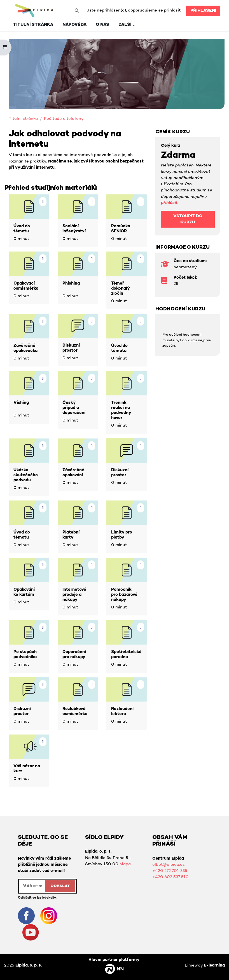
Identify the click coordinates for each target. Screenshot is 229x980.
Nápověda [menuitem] (74, 25)
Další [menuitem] (125, 25)
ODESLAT (60, 886)
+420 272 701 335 (170, 871)
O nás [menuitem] (102, 25)
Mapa (125, 864)
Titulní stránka (23, 119)
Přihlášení (203, 11)
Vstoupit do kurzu (188, 219)
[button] (77, 11)
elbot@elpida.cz (168, 865)
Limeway (205, 966)
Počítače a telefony (64, 119)
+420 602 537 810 (170, 877)
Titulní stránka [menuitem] (33, 25)
